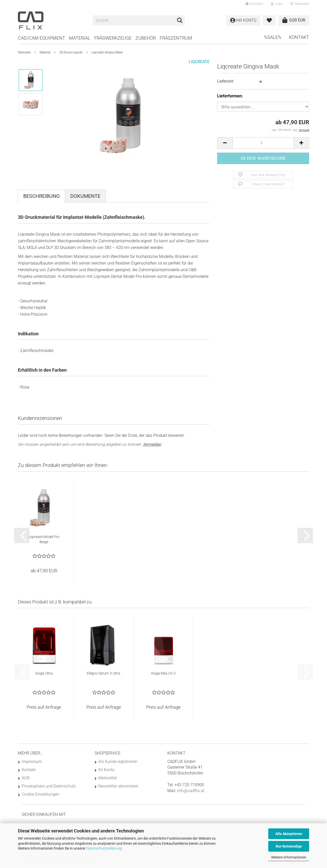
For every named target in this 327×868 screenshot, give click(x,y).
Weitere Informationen (289, 857)
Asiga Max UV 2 (163, 673)
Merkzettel (300, 4)
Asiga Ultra (44, 673)
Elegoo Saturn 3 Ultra (104, 673)
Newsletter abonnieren (118, 786)
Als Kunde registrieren (118, 762)
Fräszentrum (176, 38)
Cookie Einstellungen (40, 794)
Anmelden (152, 444)
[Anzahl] (263, 143)
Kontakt (299, 37)
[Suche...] (180, 21)
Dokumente (85, 196)
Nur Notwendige (289, 846)
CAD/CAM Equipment (42, 38)
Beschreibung (42, 196)
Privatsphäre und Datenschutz (49, 786)
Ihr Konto (107, 770)
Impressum (32, 762)
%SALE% (273, 37)
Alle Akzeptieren (289, 834)
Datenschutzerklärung (104, 848)
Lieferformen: (230, 96)
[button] (254, 4)
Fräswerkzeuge (113, 38)
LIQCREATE (199, 62)
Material (80, 38)
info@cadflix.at (191, 791)
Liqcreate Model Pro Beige (44, 539)
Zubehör (146, 38)
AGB (26, 778)
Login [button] (277, 4)
